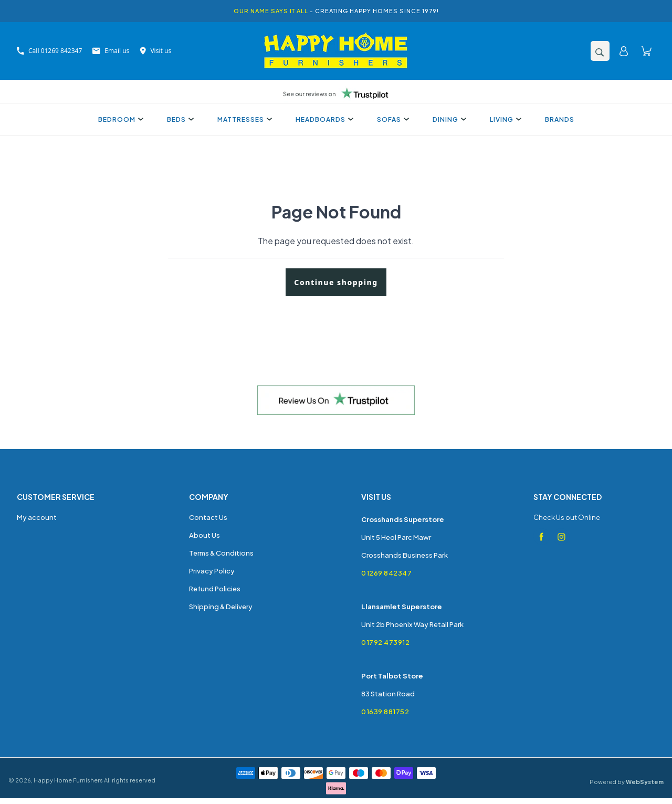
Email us (111, 51)
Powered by (627, 782)
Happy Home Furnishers (68, 780)
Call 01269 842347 (49, 51)
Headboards (323, 119)
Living (504, 119)
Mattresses (243, 119)
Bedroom (119, 119)
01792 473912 (385, 642)
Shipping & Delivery (221, 607)
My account (37, 517)
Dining (448, 119)
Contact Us (208, 517)
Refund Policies (215, 589)
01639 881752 (385, 712)
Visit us (155, 51)
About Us (204, 535)
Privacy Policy (212, 571)
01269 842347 (386, 573)
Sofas (392, 119)
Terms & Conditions (221, 553)
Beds (179, 119)
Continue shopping (336, 282)
